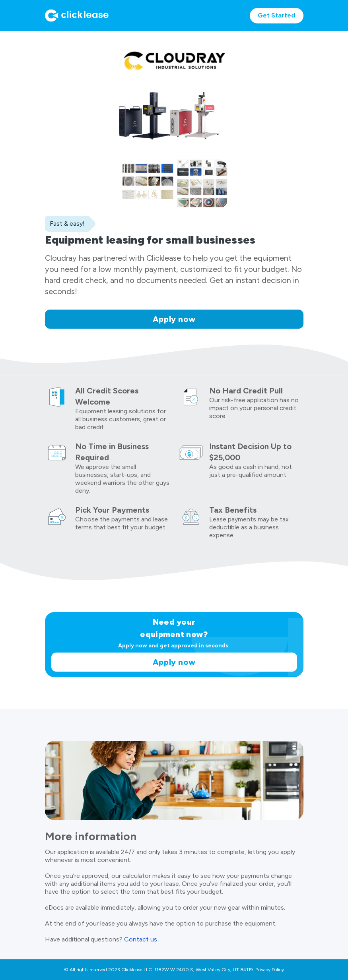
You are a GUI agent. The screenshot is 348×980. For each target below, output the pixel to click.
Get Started (276, 15)
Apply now (174, 319)
